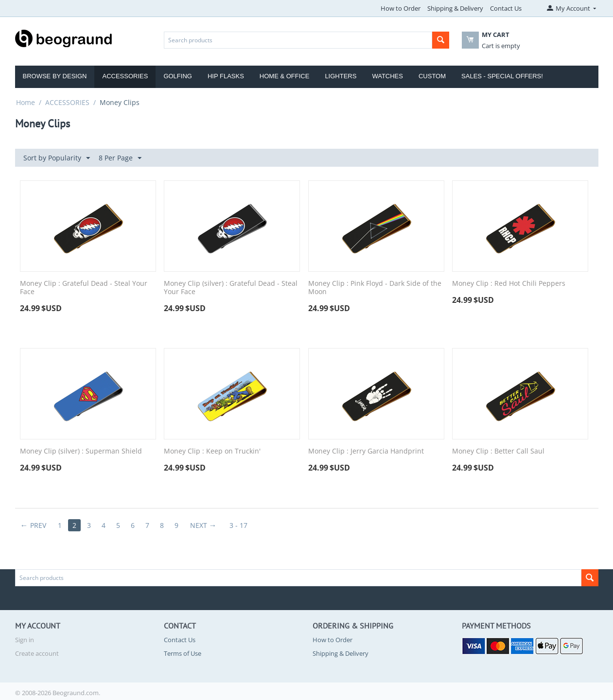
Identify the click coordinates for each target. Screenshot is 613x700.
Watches (387, 76)
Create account (37, 653)
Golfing (178, 76)
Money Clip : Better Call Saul (498, 451)
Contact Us (506, 8)
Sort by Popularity (57, 158)
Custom (432, 76)
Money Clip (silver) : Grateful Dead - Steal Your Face (231, 288)
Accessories (125, 76)
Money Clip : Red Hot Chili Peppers (509, 284)
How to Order (401, 8)
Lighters (341, 76)
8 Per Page (120, 158)
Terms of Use (183, 653)
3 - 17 (238, 525)
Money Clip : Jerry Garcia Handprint (366, 451)
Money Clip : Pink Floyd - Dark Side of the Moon (375, 288)
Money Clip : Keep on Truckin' (212, 451)
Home (26, 102)
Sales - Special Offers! (502, 76)
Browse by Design (55, 76)
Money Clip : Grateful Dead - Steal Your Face (84, 288)
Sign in (25, 640)
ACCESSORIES (67, 102)
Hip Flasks (226, 76)
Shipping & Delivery (455, 8)
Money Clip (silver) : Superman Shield (81, 451)
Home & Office (285, 76)
